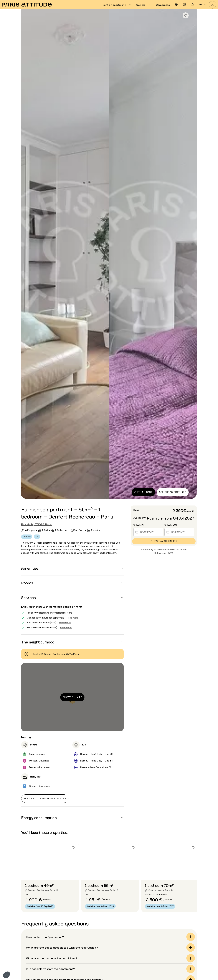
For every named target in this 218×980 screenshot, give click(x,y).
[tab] (117, 5)
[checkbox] (186, 15)
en (203, 5)
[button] (6, 975)
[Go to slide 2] (50, 874)
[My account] (212, 5)
